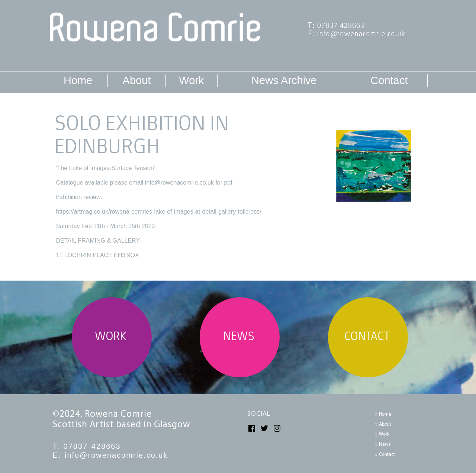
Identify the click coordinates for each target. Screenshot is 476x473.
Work (191, 80)
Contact (389, 80)
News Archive (284, 80)
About (137, 80)
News (385, 445)
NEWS (240, 337)
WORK (112, 337)
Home (78, 80)
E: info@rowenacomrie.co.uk (357, 34)
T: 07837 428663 (337, 26)
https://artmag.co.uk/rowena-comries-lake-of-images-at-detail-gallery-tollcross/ (159, 212)
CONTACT (368, 337)
